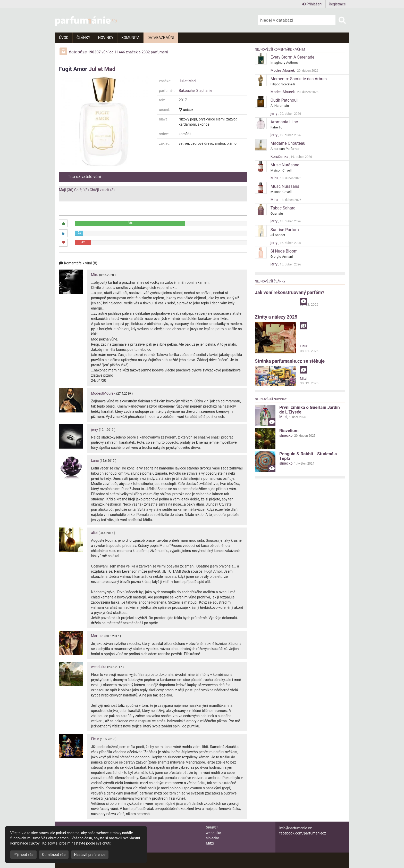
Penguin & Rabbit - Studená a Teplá (308, 456)
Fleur (95, 739)
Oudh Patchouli (285, 100)
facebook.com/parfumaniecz (303, 833)
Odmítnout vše (54, 855)
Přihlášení (312, 4)
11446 (120, 52)
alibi (94, 533)
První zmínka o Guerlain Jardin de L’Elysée (310, 410)
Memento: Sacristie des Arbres (299, 79)
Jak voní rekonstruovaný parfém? (290, 292)
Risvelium (289, 431)
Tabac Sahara (283, 208)
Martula (97, 636)
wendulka (99, 667)
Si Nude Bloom (284, 251)
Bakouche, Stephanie (196, 91)
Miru (95, 275)
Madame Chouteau (288, 143)
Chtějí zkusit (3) (102, 190)
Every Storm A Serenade (292, 57)
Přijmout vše (23, 855)
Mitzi (304, 379)
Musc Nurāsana (285, 165)
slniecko (286, 435)
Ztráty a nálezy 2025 (276, 317)
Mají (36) (66, 190)
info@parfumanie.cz (296, 828)
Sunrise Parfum (285, 230)
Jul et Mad (102, 69)
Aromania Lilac (284, 122)
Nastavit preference (90, 855)
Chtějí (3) (82, 190)
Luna (95, 460)
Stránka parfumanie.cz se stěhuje (290, 361)
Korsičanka (280, 157)
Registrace (337, 4)
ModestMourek (103, 393)
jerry (94, 429)
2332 (146, 52)
